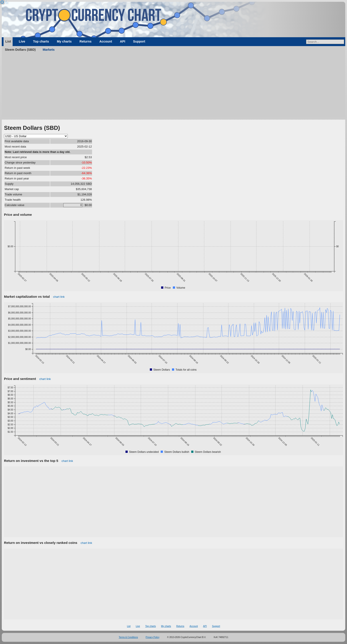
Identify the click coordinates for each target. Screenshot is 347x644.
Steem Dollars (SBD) (20, 50)
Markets (49, 50)
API (123, 41)
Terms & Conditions (128, 637)
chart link (59, 297)
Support (139, 41)
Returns (85, 41)
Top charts (41, 41)
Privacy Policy (152, 637)
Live (22, 41)
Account (106, 41)
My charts (64, 41)
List (8, 41)
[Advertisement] (173, 86)
